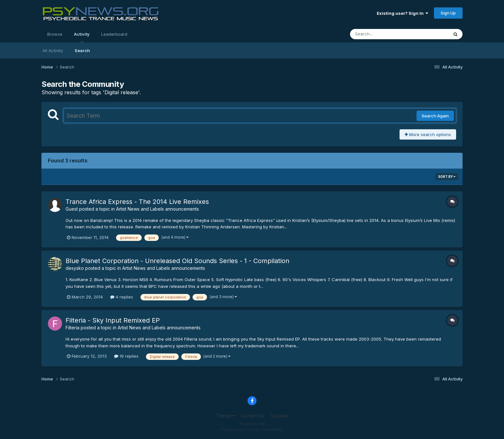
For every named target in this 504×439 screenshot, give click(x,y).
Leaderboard (114, 34)
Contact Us (253, 416)
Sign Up (448, 13)
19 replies (126, 356)
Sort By (447, 177)
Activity (82, 37)
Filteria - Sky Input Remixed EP (113, 320)
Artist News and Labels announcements (157, 209)
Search (82, 50)
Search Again (435, 116)
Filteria (72, 328)
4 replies (122, 297)
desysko (75, 268)
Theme (225, 416)
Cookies (279, 416)
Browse (55, 34)
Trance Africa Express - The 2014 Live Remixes (137, 202)
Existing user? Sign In (402, 13)
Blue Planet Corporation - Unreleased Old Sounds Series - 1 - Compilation (177, 261)
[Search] (382, 34)
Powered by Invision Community (252, 430)
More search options (428, 134)
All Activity (53, 50)
